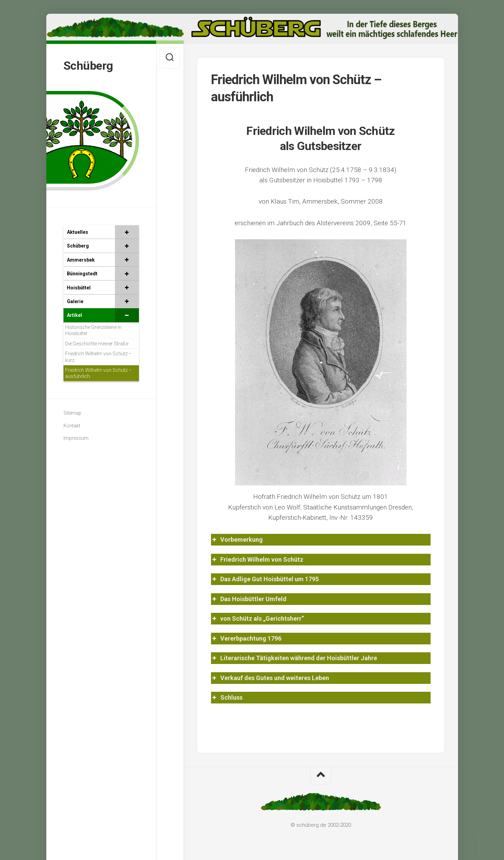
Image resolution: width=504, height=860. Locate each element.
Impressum (76, 437)
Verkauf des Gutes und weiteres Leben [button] (270, 678)
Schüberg (89, 65)
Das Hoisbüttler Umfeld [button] (249, 599)
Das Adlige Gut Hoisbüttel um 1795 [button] (265, 579)
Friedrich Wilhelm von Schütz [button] (257, 559)
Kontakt (72, 424)
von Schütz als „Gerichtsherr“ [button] (257, 618)
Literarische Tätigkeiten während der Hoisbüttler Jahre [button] (294, 658)
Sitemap (72, 412)
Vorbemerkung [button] (237, 540)
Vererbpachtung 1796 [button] (246, 638)
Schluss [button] (227, 697)
